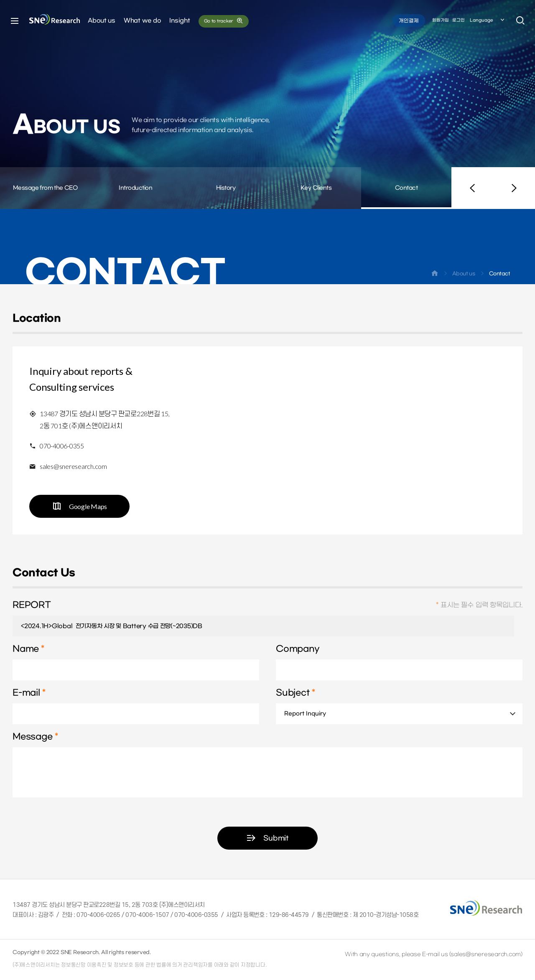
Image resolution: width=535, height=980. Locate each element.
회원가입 (441, 20)
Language (488, 20)
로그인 (459, 20)
